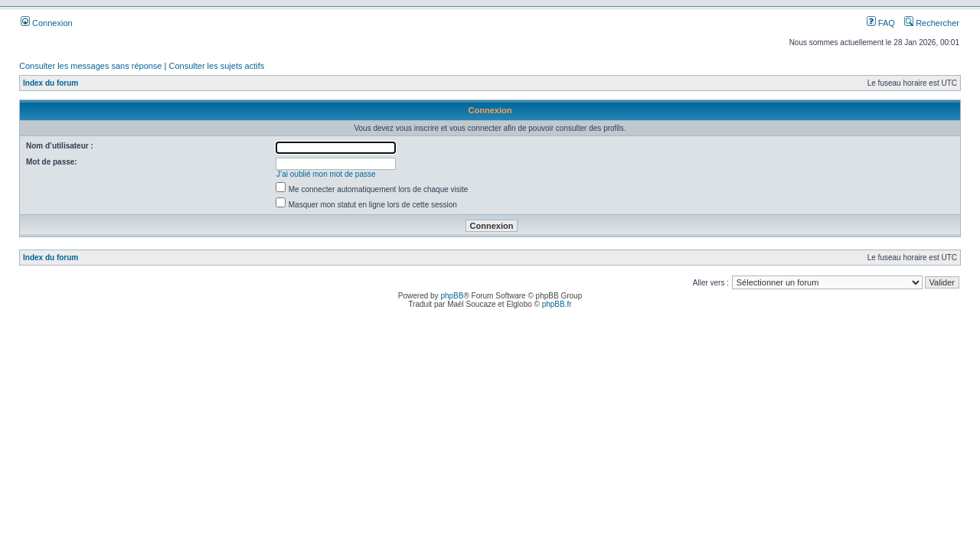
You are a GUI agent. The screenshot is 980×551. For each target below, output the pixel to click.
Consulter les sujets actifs (216, 66)
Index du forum (51, 83)
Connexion (47, 23)
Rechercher (932, 23)
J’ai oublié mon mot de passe (326, 174)
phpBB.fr (557, 304)
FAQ (881, 23)
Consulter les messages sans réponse (90, 66)
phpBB (452, 296)
